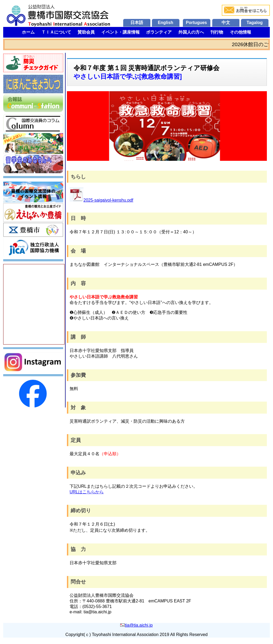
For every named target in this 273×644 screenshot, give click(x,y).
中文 (226, 23)
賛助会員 (86, 32)
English (166, 23)
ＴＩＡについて (56, 32)
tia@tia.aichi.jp (139, 625)
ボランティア (159, 32)
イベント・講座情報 (121, 32)
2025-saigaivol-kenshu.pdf (101, 200)
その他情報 (240, 32)
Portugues (196, 23)
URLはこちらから (87, 492)
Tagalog (255, 23)
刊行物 (217, 32)
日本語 (137, 23)
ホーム (28, 32)
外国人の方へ (191, 32)
